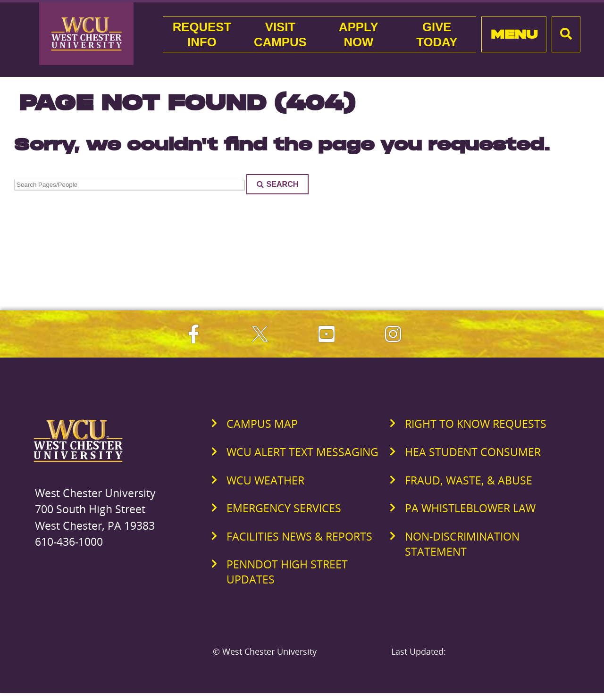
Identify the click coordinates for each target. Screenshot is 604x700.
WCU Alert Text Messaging (302, 452)
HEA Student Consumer (473, 452)
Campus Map (262, 424)
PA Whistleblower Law (470, 508)
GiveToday (437, 34)
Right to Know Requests (476, 424)
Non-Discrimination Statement (462, 544)
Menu (514, 34)
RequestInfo (202, 34)
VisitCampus (280, 34)
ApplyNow (359, 34)
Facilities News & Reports (299, 536)
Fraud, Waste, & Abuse (469, 480)
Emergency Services (284, 508)
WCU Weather (265, 480)
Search (277, 184)
